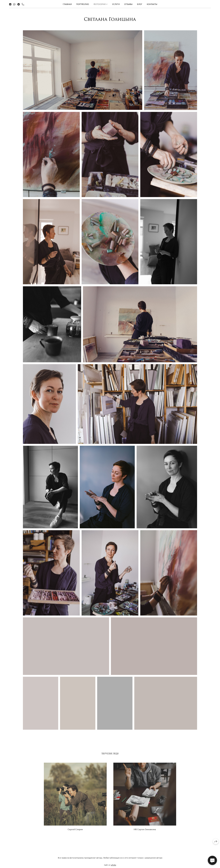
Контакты (152, 4)
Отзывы (128, 4)
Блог (140, 4)
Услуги (116, 4)
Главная (67, 4)
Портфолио (83, 4)
